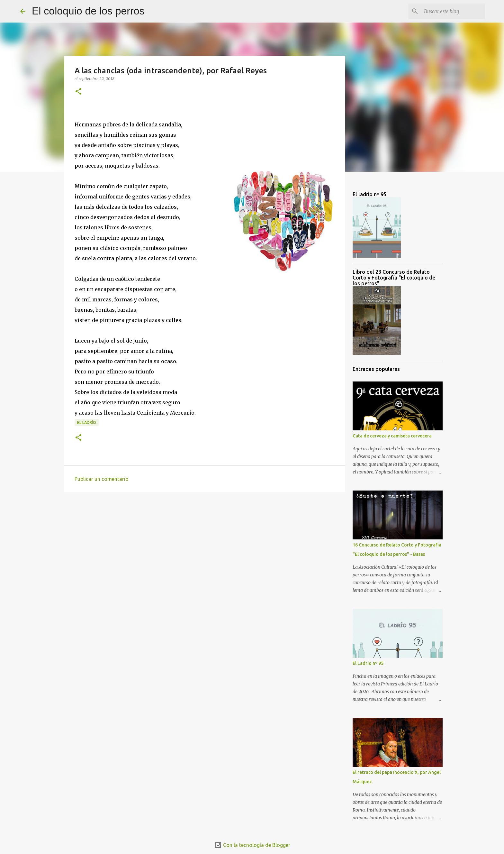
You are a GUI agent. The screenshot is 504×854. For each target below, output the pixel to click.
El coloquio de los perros (88, 11)
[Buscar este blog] (451, 11)
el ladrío (87, 422)
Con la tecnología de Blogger (252, 845)
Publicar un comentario (102, 479)
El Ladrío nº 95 (368, 663)
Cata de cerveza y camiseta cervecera (392, 436)
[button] (78, 92)
